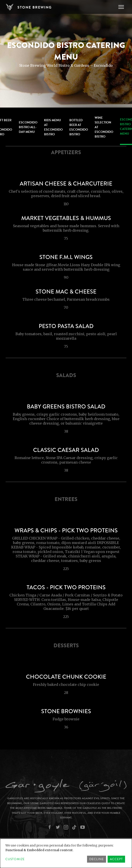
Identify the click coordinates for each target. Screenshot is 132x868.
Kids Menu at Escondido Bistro (53, 127)
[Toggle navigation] (121, 7)
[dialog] (66, 853)
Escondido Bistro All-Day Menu (28, 127)
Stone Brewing (35, 7)
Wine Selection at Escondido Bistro (104, 127)
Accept (116, 859)
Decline (97, 859)
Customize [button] (15, 859)
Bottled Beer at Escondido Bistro (79, 127)
